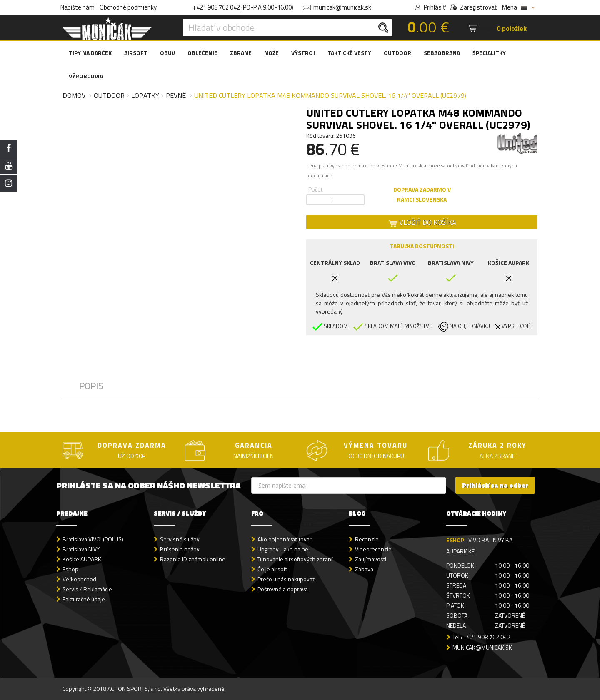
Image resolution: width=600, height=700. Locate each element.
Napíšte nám (77, 7)
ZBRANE (241, 53)
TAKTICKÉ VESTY (349, 53)
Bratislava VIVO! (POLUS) (93, 539)
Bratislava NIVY (81, 549)
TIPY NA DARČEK (90, 53)
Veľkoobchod (79, 579)
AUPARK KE (460, 551)
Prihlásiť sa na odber (495, 485)
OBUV (167, 53)
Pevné (176, 95)
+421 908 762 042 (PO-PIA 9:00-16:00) (243, 7)
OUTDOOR (397, 53)
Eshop (70, 569)
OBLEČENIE (202, 53)
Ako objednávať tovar (285, 539)
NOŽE (271, 53)
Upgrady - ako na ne (283, 549)
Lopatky (145, 95)
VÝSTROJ (303, 53)
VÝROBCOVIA (86, 76)
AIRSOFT (136, 53)
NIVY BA (503, 540)
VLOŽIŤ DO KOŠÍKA (422, 222)
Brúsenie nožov (180, 549)
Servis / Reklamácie (87, 589)
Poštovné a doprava (283, 589)
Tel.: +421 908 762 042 (481, 637)
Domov (74, 95)
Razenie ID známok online (193, 559)
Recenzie (367, 539)
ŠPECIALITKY (489, 53)
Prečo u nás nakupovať (286, 579)
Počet (315, 189)
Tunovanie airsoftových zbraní (295, 559)
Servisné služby (180, 539)
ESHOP (455, 540)
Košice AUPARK (82, 559)
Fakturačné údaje (84, 599)
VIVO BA (479, 540)
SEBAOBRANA (442, 53)
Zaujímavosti (371, 559)
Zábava (364, 569)
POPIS (91, 386)
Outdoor (109, 95)
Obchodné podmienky (128, 7)
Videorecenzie (373, 549)
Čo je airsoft (272, 569)
